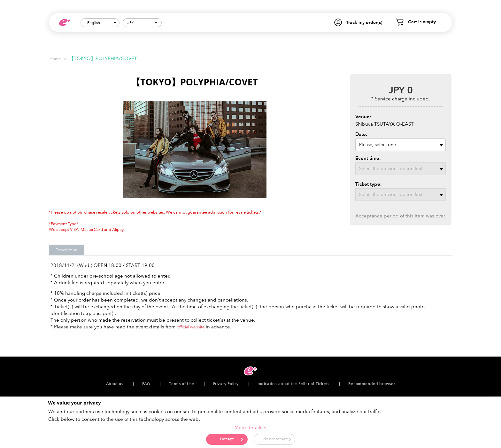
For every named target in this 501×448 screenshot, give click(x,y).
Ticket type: (369, 184)
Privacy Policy (226, 384)
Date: (361, 134)
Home (55, 59)
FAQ (146, 384)
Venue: (363, 117)
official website (191, 327)
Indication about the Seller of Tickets (293, 384)
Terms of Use (181, 384)
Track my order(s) (364, 23)
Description (67, 250)
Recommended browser (372, 384)
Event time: (368, 158)
